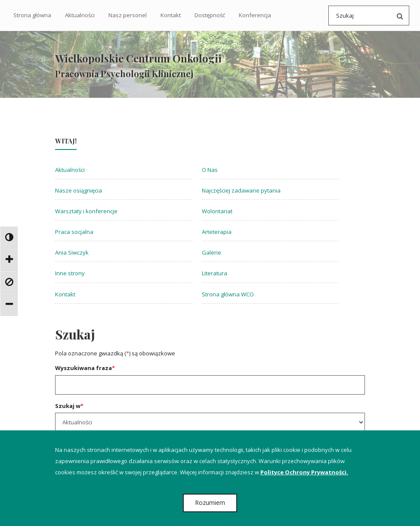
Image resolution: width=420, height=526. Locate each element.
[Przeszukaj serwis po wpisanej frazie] (398, 16)
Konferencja (255, 15)
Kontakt (171, 15)
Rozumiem (210, 503)
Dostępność (210, 15)
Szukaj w (69, 407)
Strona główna (32, 15)
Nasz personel (128, 15)
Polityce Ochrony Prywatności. (304, 472)
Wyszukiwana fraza (85, 369)
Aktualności (80, 15)
